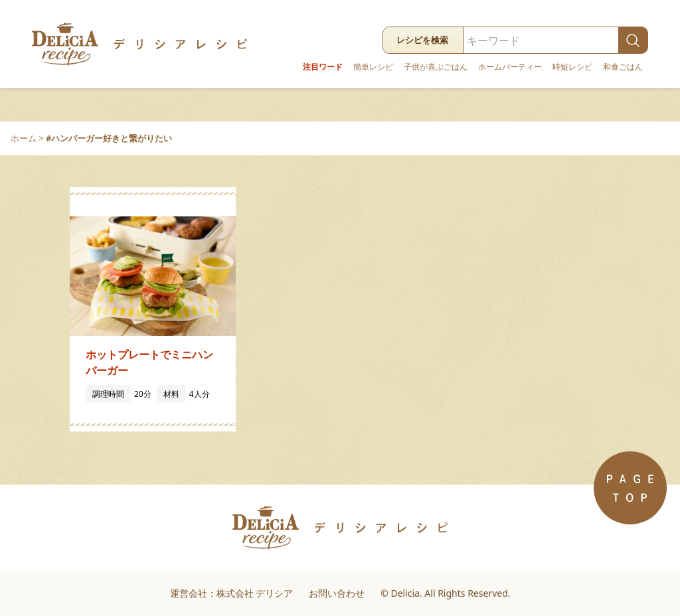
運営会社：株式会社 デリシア (232, 593)
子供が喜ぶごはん (436, 67)
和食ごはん (623, 67)
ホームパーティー (510, 67)
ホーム (24, 138)
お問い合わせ (337, 593)
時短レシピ (572, 67)
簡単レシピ (373, 67)
